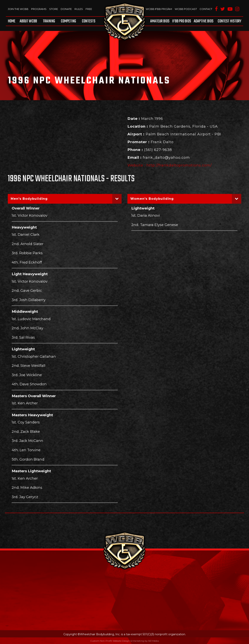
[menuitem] (12, 21)
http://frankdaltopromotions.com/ (179, 165)
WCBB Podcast (186, 9)
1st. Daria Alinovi (146, 215)
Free (89, 9)
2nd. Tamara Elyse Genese (155, 225)
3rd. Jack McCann (27, 441)
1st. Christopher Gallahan (34, 356)
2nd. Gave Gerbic (27, 290)
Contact (206, 9)
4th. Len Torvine (26, 450)
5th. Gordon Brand (28, 459)
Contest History (229, 21)
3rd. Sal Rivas (23, 337)
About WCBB (28, 21)
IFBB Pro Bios (182, 21)
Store (54, 9)
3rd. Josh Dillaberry (29, 300)
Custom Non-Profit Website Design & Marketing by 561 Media (124, 641)
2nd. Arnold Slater (28, 244)
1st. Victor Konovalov (30, 215)
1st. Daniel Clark (26, 234)
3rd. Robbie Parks (27, 253)
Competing (68, 21)
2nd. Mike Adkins (27, 488)
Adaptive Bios (204, 21)
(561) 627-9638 (158, 150)
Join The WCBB (18, 9)
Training (49, 21)
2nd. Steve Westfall (28, 366)
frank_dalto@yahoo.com (166, 157)
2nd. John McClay (27, 328)
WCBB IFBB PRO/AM (159, 9)
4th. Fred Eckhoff (27, 262)
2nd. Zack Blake (26, 432)
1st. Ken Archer (25, 403)
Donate (66, 9)
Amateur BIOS (160, 21)
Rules (79, 9)
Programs (39, 9)
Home (12, 21)
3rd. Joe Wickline (27, 375)
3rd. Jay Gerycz (25, 497)
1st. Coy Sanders (26, 422)
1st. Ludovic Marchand (31, 319)
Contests (89, 21)
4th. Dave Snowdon (29, 384)
